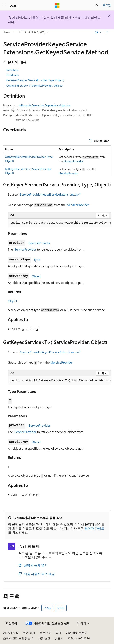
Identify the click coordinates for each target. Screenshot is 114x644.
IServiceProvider (73, 161)
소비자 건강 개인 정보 (17, 638)
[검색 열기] (97, 5)
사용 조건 (44, 638)
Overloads (12, 75)
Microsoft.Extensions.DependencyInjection (45, 105)
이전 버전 (29, 633)
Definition (12, 70)
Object (36, 276)
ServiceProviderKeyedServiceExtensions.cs (49, 194)
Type (37, 260)
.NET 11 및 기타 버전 (25, 329)
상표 (57, 638)
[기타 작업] (107, 32)
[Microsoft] (57, 5)
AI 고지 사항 (11, 633)
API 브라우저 (37, 32)
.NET (20, 32)
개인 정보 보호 (75, 633)
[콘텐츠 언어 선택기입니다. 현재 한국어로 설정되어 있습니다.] (11, 623)
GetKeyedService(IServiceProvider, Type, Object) (35, 80)
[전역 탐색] (4, 5)
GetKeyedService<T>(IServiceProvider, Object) (34, 85)
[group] (59, 223)
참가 (58, 633)
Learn (7, 32)
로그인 (107, 5)
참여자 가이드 (94, 528)
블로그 (44, 633)
